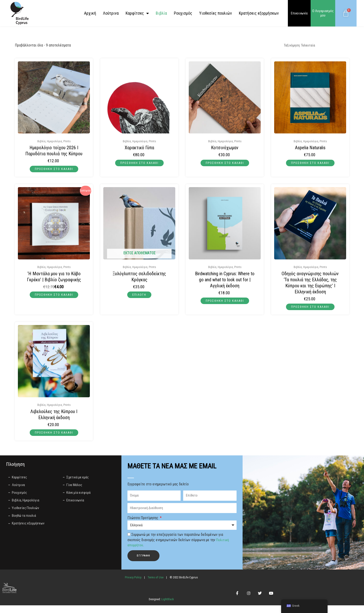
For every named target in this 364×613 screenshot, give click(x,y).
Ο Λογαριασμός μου (323, 13)
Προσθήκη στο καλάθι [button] (54, 169)
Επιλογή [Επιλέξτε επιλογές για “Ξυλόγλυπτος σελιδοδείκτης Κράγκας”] (139, 296)
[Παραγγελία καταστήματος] (313, 45)
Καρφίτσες (137, 13)
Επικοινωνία (299, 13)
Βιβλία (161, 13)
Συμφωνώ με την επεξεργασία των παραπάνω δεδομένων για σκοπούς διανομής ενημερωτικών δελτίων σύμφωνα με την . (178, 543)
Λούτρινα (111, 13)
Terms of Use (156, 580)
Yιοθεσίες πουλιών (216, 13)
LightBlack (167, 607)
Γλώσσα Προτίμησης (143, 521)
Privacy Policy (133, 580)
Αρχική (90, 13)
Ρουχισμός (183, 13)
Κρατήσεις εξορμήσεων (259, 13)
